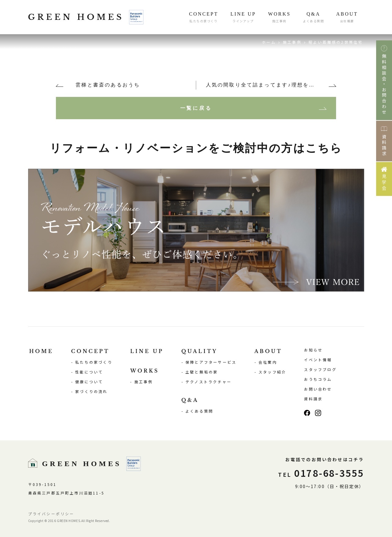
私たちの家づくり (94, 362)
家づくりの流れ (91, 391)
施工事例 (292, 42)
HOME (41, 351)
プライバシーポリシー (51, 514)
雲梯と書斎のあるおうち (108, 85)
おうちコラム (318, 379)
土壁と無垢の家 (202, 372)
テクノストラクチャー (209, 382)
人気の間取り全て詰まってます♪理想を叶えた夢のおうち (271, 85)
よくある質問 (199, 411)
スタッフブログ (320, 369)
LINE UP (147, 351)
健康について (89, 382)
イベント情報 (318, 360)
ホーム (269, 42)
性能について (89, 372)
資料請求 (313, 399)
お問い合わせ (318, 389)
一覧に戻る (196, 108)
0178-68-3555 (321, 473)
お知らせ (313, 350)
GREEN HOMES (86, 17)
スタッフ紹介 (272, 372)
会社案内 (268, 362)
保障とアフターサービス (211, 362)
